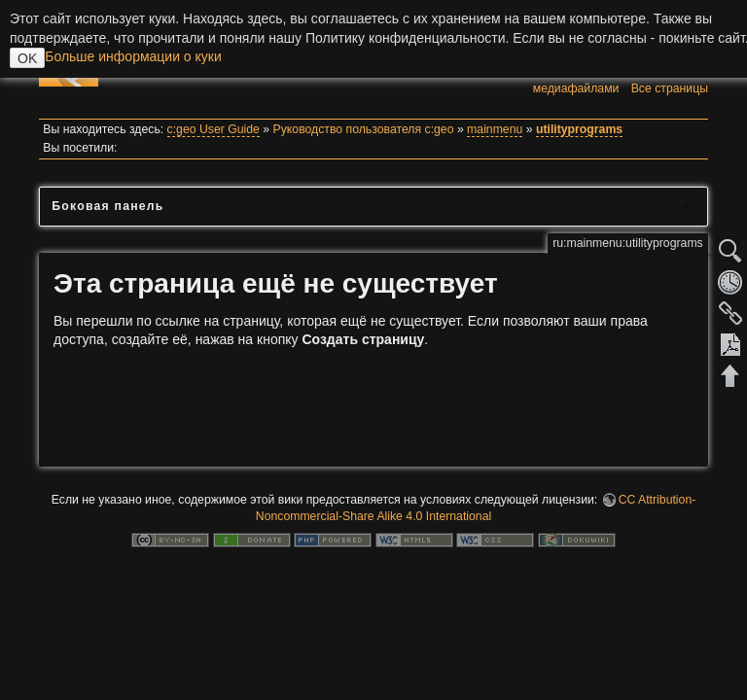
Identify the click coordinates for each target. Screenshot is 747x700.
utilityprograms (579, 129)
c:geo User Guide (213, 129)
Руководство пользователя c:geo (364, 129)
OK (27, 58)
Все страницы (670, 88)
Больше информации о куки (133, 56)
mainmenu (495, 129)
